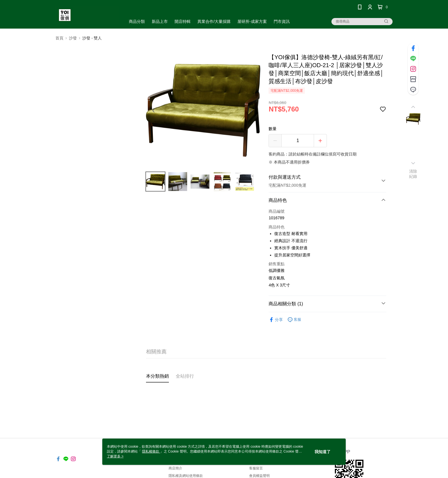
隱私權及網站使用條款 (186, 476)
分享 (276, 320)
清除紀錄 (413, 174)
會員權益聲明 (259, 476)
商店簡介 (175, 468)
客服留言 (256, 468)
